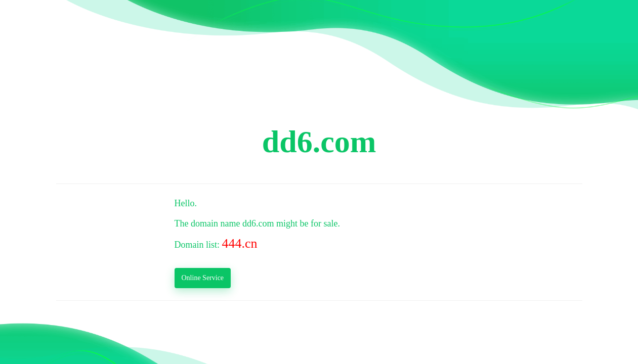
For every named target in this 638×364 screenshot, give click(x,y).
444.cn (240, 243)
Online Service (203, 278)
